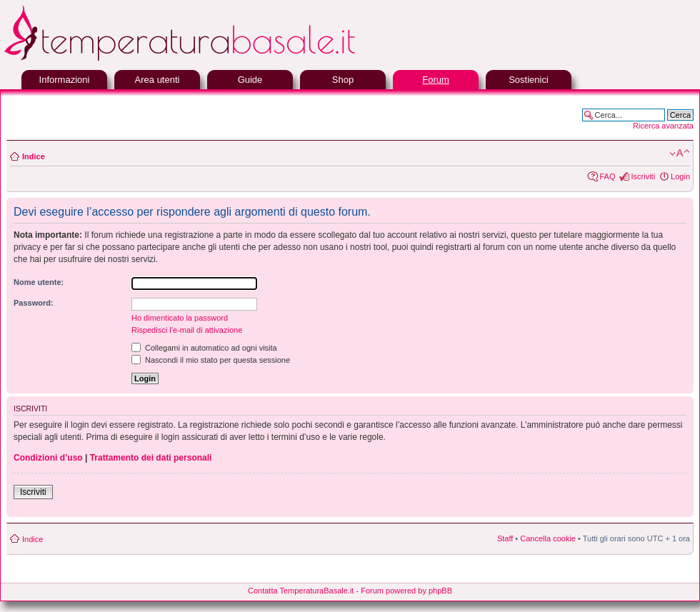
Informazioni (65, 80)
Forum (436, 80)
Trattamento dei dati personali (151, 458)
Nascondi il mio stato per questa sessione (211, 360)
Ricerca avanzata (663, 126)
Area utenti (157, 80)
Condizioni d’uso (48, 458)
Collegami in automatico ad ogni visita (204, 348)
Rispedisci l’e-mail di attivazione (187, 330)
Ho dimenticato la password (180, 318)
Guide (250, 80)
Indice (34, 156)
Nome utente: (39, 282)
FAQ (607, 176)
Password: (34, 303)
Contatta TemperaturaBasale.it (301, 591)
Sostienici (529, 80)
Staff (505, 538)
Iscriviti (643, 176)
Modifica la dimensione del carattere (680, 154)
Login (680, 176)
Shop (343, 80)
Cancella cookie (548, 538)
